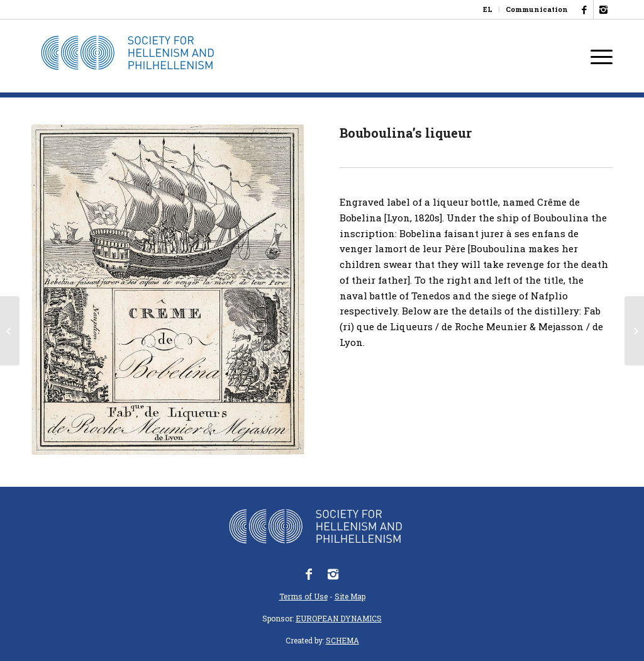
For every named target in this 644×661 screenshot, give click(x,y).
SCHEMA (342, 640)
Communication (537, 9)
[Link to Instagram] (603, 9)
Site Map (350, 596)
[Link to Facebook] (584, 9)
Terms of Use (303, 596)
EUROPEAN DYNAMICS (339, 618)
